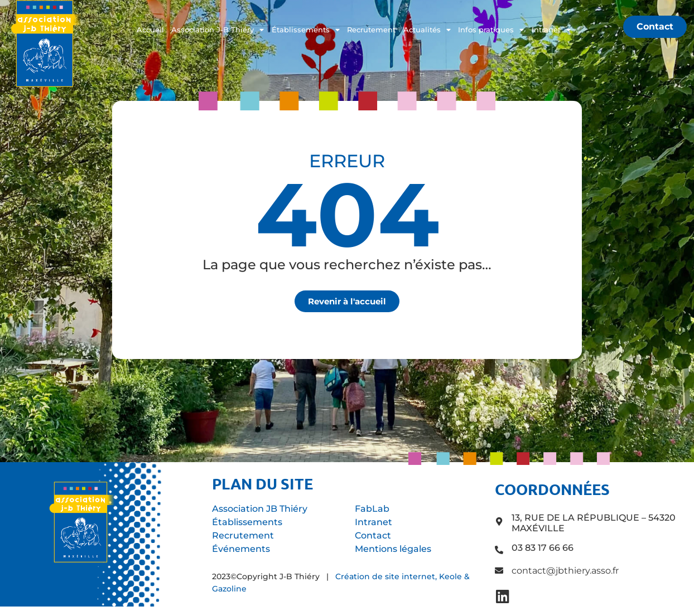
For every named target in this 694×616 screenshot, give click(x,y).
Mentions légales (393, 549)
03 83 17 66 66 (543, 548)
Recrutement (371, 30)
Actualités (427, 30)
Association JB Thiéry (260, 509)
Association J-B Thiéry (218, 30)
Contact (373, 535)
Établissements (306, 30)
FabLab (372, 509)
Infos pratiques (491, 30)
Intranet (551, 30)
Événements (241, 549)
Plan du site (262, 483)
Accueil (150, 30)
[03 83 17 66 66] (499, 550)
